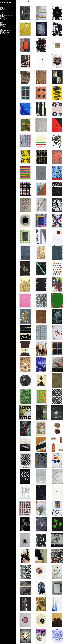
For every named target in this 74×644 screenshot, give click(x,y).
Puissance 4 (3, 25)
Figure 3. (2, 22)
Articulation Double (5, 28)
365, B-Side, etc (4, 19)
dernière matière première (6, 15)
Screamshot (3, 20)
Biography (3, 8)
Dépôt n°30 (3, 32)
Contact (2, 10)
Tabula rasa (3, 21)
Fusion (2, 23)
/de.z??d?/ (3, 27)
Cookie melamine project (6, 30)
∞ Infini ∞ (2, 13)
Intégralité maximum (5, 14)
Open (2, 29)
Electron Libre (3, 34)
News (2, 7)
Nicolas (2, 16)
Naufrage (2, 26)
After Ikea (3, 18)
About (2, 6)
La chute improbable (5, 33)
